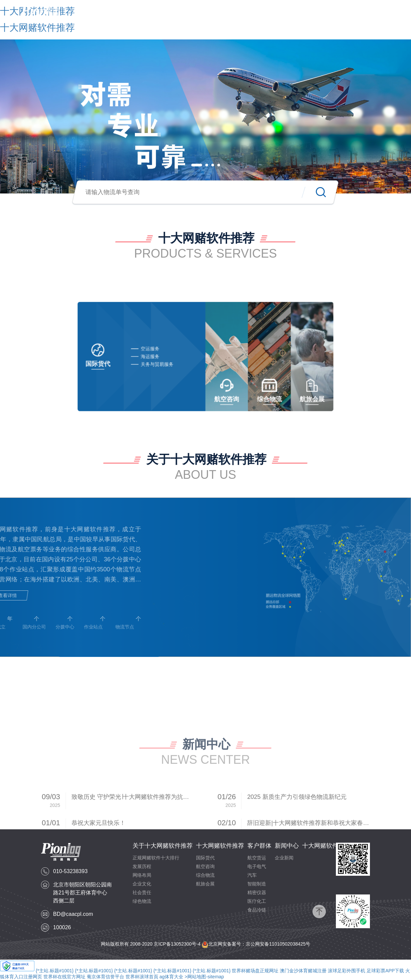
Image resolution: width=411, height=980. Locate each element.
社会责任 (142, 892)
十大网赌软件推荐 (227, 14)
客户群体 (269, 14)
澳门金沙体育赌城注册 (303, 971)
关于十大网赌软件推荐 (166, 14)
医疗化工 (257, 901)
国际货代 (205, 858)
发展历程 (142, 866)
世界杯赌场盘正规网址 (255, 971)
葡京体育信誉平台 (106, 977)
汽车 (252, 875)
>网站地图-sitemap (204, 977)
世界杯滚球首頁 (142, 977)
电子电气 (257, 866)
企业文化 (142, 884)
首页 (121, 14)
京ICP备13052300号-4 (177, 944)
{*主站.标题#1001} (55, 971)
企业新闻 (284, 858)
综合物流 (205, 875)
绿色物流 (142, 901)
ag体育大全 (172, 977)
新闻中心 (300, 14)
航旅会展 (205, 884)
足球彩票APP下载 (385, 971)
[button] (197, 165)
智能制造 (257, 884)
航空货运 (257, 858)
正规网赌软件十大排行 (156, 858)
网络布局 (142, 875)
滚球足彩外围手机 (347, 971)
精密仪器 (257, 892)
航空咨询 (205, 866)
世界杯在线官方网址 (64, 977)
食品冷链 (257, 910)
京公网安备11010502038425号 (278, 944)
